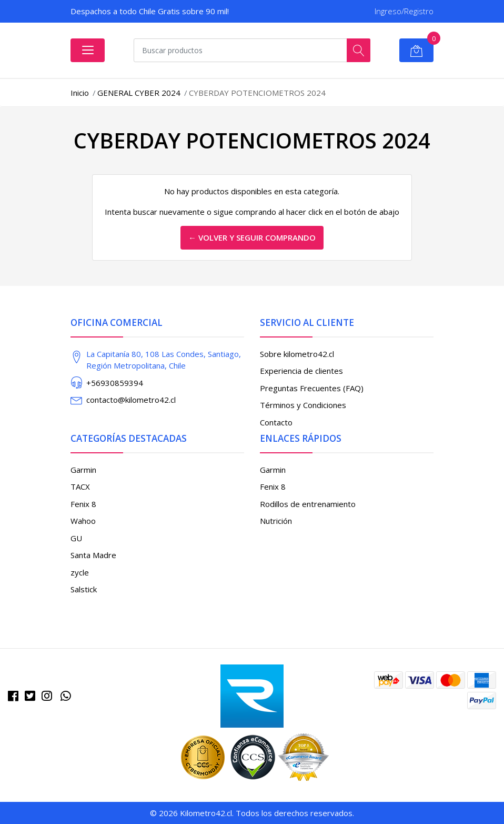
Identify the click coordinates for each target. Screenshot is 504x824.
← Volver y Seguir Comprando (252, 237)
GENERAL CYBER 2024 (139, 93)
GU (76, 538)
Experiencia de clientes (301, 371)
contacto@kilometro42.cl (131, 400)
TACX (80, 487)
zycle (80, 572)
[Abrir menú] (88, 50)
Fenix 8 (83, 504)
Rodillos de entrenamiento (308, 504)
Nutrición (276, 521)
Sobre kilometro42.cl (297, 354)
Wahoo (83, 521)
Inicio (80, 93)
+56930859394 (115, 383)
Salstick (84, 589)
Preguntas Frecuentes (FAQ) (312, 388)
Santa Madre (93, 555)
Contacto (276, 422)
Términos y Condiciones (303, 405)
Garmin (83, 470)
